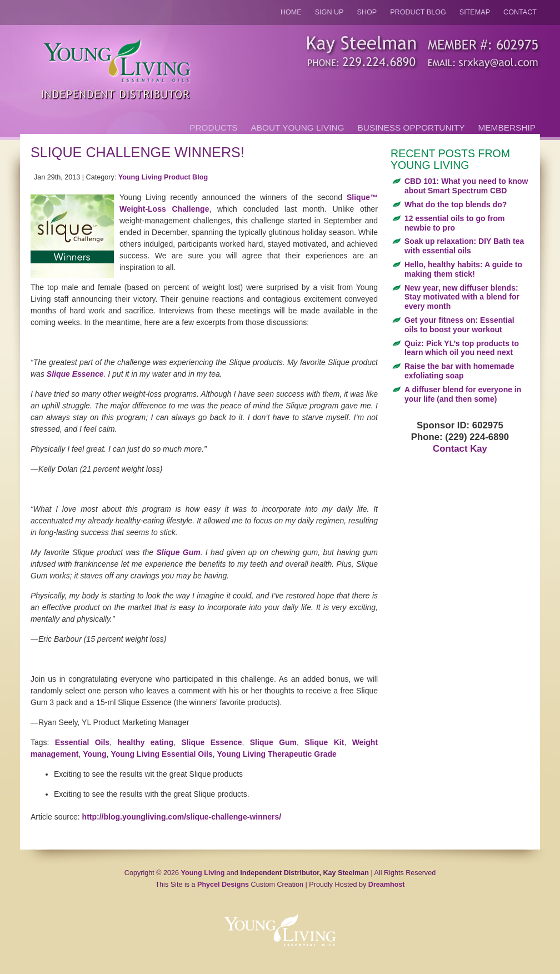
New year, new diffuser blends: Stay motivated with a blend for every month (462, 297)
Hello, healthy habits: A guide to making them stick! (463, 269)
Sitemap (475, 12)
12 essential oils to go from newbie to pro (455, 223)
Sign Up (329, 12)
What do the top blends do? (456, 204)
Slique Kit (324, 742)
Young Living (203, 873)
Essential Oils (82, 742)
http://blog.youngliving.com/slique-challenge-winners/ (182, 817)
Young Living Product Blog (163, 177)
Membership (507, 128)
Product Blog (418, 12)
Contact (520, 12)
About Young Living (298, 128)
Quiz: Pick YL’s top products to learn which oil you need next (462, 348)
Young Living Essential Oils (161, 754)
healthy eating (145, 742)
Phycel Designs (223, 885)
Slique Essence (75, 374)
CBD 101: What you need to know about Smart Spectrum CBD (466, 186)
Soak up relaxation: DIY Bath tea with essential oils (464, 246)
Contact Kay (460, 449)
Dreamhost (387, 885)
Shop (367, 12)
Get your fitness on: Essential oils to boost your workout (459, 325)
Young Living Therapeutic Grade (277, 754)
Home (291, 12)
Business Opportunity (411, 128)
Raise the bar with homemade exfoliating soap (459, 371)
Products (213, 128)
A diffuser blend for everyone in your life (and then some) (463, 394)
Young (95, 754)
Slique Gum (178, 552)
